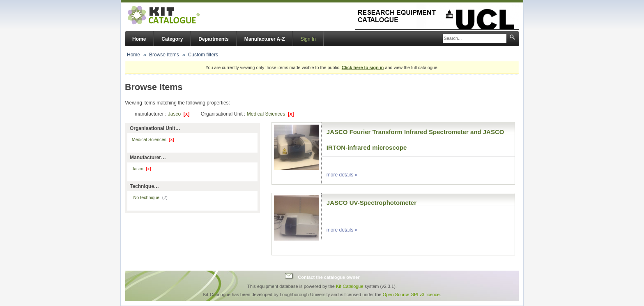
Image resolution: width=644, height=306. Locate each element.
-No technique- (150, 197)
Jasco (179, 114)
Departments (213, 39)
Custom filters (203, 55)
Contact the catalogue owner (329, 277)
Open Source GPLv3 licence (411, 294)
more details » (342, 175)
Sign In (308, 39)
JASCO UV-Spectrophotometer (371, 203)
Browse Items (164, 55)
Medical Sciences (270, 114)
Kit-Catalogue (350, 286)
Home (139, 39)
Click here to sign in (363, 67)
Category (172, 39)
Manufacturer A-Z (265, 39)
